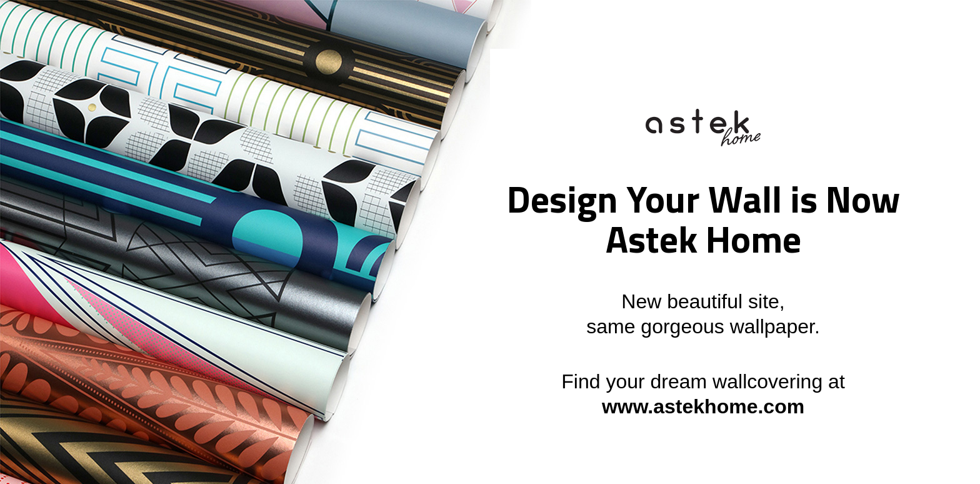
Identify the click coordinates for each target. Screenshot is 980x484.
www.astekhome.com (703, 406)
